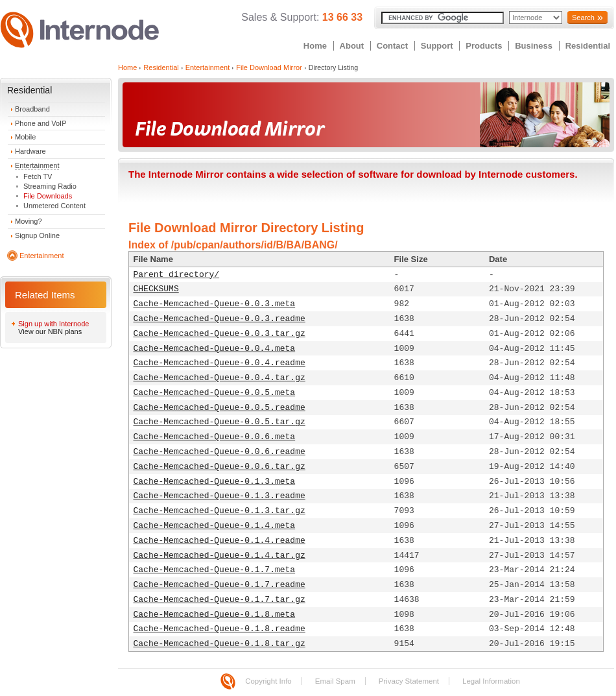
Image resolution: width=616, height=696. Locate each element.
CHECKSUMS (156, 289)
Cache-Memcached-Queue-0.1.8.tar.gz (219, 644)
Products (484, 46)
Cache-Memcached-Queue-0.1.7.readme (219, 585)
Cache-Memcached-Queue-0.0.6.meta (215, 437)
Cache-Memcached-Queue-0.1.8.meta (215, 615)
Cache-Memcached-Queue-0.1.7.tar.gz (219, 600)
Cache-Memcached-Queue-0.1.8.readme (219, 629)
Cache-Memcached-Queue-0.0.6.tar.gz (219, 467)
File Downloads (48, 196)
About (352, 46)
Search (583, 18)
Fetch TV (38, 176)
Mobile (25, 137)
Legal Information (491, 681)
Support (437, 46)
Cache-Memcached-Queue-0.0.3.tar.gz (219, 334)
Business (534, 46)
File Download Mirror (269, 67)
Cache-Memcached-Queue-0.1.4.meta (215, 526)
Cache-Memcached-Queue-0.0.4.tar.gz (219, 378)
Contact (392, 46)
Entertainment (37, 165)
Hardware (30, 151)
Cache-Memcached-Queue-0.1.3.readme (219, 496)
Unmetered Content (54, 206)
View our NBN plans (50, 331)
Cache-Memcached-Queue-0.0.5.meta (215, 393)
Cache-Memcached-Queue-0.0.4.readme (219, 363)
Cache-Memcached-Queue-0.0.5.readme (219, 408)
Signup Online (37, 235)
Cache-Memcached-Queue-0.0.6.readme (219, 452)
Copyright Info (268, 681)
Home (315, 46)
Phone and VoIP (41, 123)
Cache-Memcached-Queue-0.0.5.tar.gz (219, 422)
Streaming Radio (50, 186)
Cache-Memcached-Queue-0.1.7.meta (215, 570)
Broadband (32, 109)
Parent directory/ (177, 275)
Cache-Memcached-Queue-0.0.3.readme (219, 319)
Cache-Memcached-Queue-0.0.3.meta (215, 304)
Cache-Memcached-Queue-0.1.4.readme (219, 541)
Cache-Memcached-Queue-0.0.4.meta (215, 349)
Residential (588, 46)
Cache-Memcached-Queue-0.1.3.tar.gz (219, 511)
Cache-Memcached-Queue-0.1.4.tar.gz (219, 556)
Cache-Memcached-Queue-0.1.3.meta (215, 482)
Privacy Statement (409, 681)
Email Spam (335, 681)
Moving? (29, 221)
